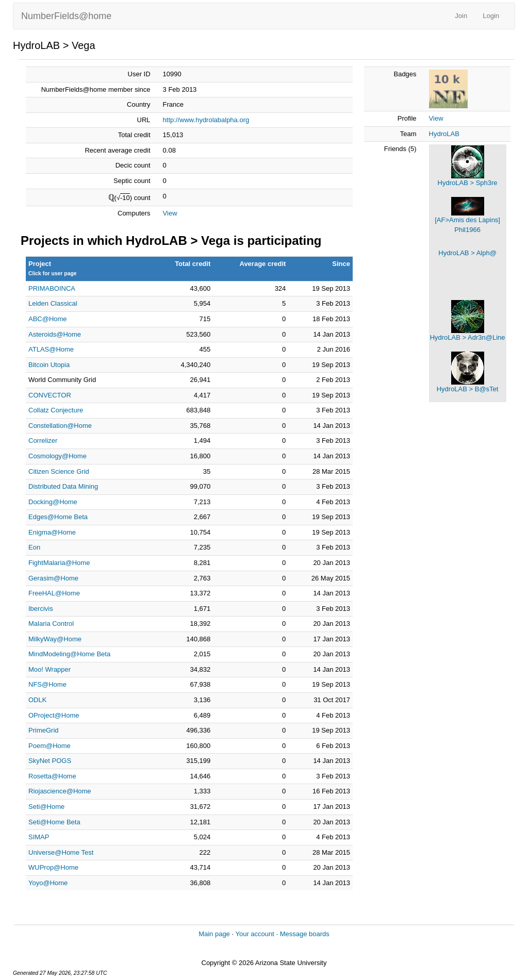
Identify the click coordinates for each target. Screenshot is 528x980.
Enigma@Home (52, 532)
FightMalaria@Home (59, 563)
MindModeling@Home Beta (69, 654)
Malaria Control (51, 624)
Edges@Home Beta (58, 517)
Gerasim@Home (53, 578)
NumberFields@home (66, 16)
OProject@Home (54, 715)
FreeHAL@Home (54, 593)
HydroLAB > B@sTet (468, 389)
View (170, 213)
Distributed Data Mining (63, 486)
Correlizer (43, 441)
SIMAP (39, 837)
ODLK (37, 700)
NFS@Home (47, 684)
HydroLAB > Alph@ (467, 253)
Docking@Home (53, 502)
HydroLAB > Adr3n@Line (468, 337)
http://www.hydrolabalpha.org (206, 120)
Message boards (305, 934)
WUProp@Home (53, 867)
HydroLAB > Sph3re (468, 183)
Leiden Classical (53, 303)
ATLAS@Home (51, 349)
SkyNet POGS (50, 761)
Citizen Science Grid (59, 471)
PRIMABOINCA (52, 288)
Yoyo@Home (48, 883)
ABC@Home (48, 319)
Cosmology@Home (57, 456)
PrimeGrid (44, 730)
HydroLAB (444, 134)
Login (491, 16)
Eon (34, 547)
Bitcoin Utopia (49, 365)
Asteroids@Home (55, 334)
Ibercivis (41, 609)
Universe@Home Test (61, 852)
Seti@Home (46, 807)
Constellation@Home (60, 426)
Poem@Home (49, 746)
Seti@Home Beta (54, 822)
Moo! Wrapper (49, 669)
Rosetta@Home (52, 776)
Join (461, 16)
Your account (254, 934)
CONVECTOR (50, 395)
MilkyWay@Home (55, 639)
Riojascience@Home (60, 791)
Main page (214, 934)
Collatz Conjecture (56, 410)
